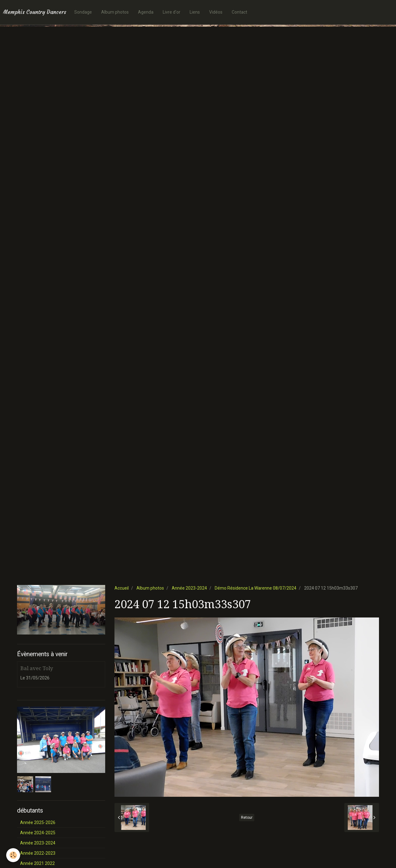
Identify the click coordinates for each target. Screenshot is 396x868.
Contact (239, 12)
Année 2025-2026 (38, 822)
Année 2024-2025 (38, 833)
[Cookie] (13, 855)
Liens (195, 12)
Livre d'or (172, 12)
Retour (247, 818)
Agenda (146, 12)
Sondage (83, 12)
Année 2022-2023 (38, 853)
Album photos (115, 12)
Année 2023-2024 (189, 588)
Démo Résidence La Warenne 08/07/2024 (256, 588)
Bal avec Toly (37, 668)
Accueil (122, 588)
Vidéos (216, 12)
